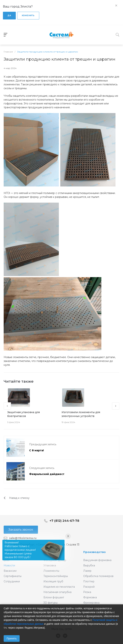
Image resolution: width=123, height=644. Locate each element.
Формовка (90, 597)
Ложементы (51, 571)
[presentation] (7, 406)
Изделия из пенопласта (59, 587)
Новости (9, 565)
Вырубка (89, 565)
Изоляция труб (53, 581)
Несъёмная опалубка (57, 592)
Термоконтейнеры (56, 576)
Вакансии (10, 571)
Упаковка (50, 565)
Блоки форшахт (54, 597)
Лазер (87, 571)
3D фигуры (51, 603)
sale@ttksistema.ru (23, 538)
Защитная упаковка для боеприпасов (24, 414)
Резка (87, 592)
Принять (12, 638)
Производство (94, 552)
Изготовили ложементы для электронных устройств (81, 414)
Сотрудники (12, 581)
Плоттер (89, 581)
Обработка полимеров (98, 576)
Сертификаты (13, 576)
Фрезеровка (91, 603)
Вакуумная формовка (97, 560)
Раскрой (89, 587)
